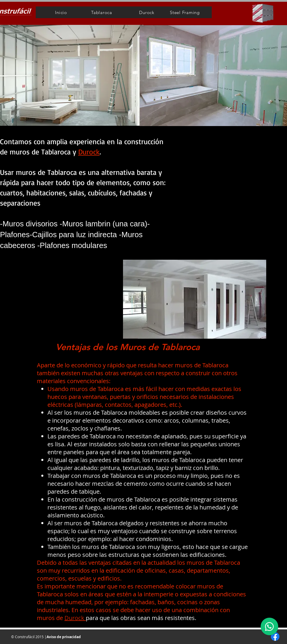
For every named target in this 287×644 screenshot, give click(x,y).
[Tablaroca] (102, 12)
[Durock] (147, 12)
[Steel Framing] (185, 12)
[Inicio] (61, 12)
